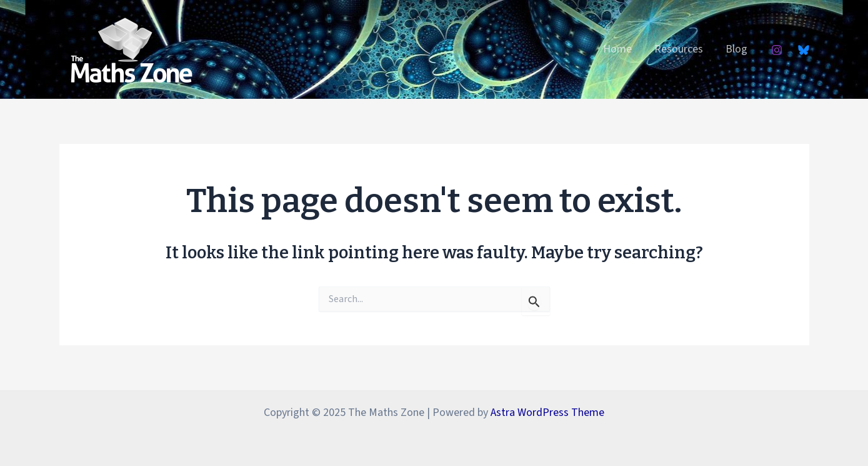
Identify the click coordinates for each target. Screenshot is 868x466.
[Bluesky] (804, 50)
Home (617, 49)
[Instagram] (777, 50)
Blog (736, 49)
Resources (679, 49)
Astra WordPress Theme (547, 413)
